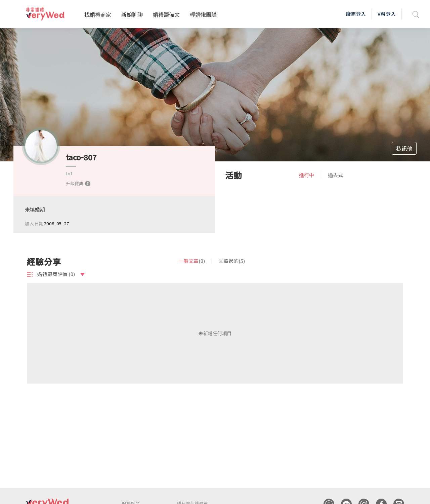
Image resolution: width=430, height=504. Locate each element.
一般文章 (192, 261)
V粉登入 (387, 14)
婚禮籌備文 (166, 14)
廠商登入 (356, 14)
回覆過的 (232, 261)
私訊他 (404, 148)
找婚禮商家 (98, 14)
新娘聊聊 (132, 14)
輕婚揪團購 (203, 14)
